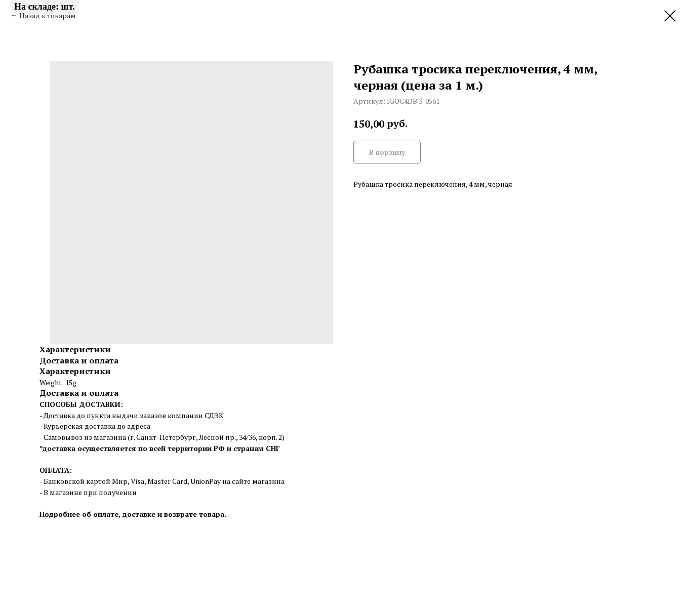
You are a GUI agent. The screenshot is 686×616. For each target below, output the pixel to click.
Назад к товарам (48, 15)
